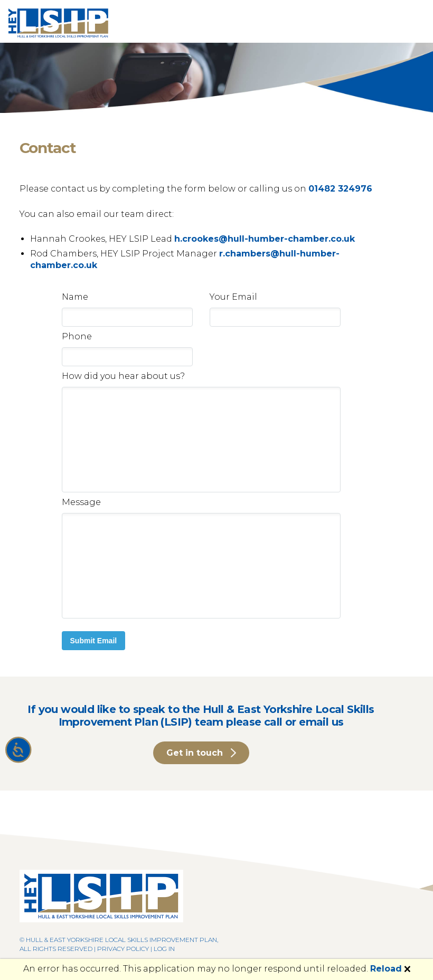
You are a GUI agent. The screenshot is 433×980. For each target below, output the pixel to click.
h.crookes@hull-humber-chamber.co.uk (265, 239)
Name (75, 297)
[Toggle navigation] (410, 22)
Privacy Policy (123, 949)
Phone (77, 336)
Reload (386, 969)
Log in (164, 949)
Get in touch (195, 753)
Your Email (233, 297)
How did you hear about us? (123, 376)
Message (81, 502)
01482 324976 (340, 189)
